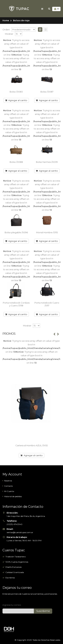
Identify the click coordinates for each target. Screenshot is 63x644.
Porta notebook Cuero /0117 (47, 304)
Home (6, 20)
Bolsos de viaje (21, 20)
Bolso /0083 (16, 92)
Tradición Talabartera (16, 557)
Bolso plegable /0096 (16, 232)
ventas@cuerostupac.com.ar (20, 532)
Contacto (8, 486)
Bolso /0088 (16, 162)
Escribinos (10, 578)
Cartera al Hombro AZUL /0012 (32, 445)
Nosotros (8, 481)
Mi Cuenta (9, 491)
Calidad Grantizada (15, 572)
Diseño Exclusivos (14, 567)
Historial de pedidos (13, 496)
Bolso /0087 (47, 92)
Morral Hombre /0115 (47, 232)
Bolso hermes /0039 (47, 162)
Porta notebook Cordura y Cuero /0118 (16, 304)
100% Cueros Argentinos (17, 562)
